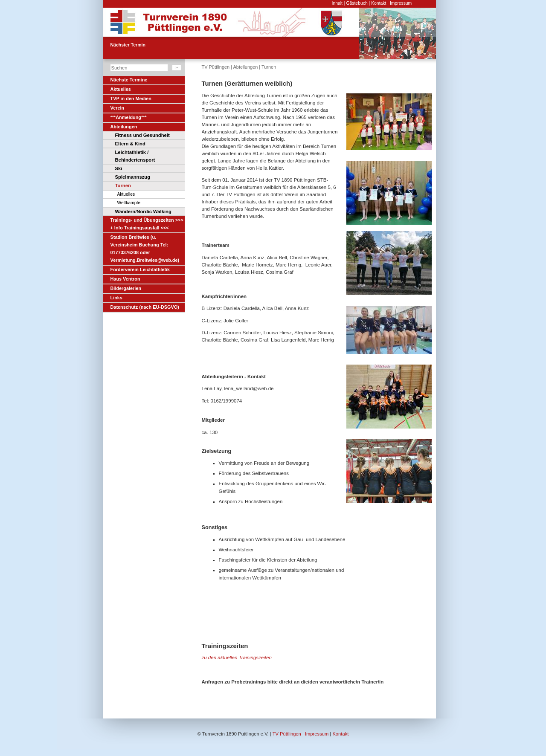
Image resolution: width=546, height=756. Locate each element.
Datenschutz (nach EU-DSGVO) (145, 307)
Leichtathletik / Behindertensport (135, 156)
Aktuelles (121, 89)
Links (116, 298)
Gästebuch (357, 3)
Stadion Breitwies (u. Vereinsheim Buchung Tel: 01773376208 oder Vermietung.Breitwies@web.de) (145, 249)
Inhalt (337, 3)
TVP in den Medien (131, 98)
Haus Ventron (125, 279)
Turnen (123, 185)
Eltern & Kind (130, 144)
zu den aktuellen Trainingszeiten (237, 658)
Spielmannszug (133, 177)
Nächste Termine (129, 80)
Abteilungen (124, 127)
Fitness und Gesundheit (142, 135)
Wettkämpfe (129, 203)
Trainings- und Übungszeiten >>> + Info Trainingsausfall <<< (147, 224)
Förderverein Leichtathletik (140, 269)
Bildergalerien (126, 288)
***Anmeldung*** (129, 117)
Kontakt (379, 3)
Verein (118, 108)
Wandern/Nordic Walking (143, 211)
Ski (119, 168)
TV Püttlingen (216, 67)
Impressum (401, 3)
